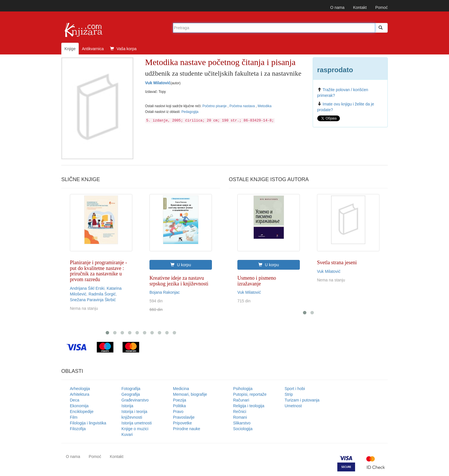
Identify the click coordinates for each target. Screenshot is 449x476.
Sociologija (243, 429)
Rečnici (240, 412)
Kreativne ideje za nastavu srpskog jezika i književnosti (179, 281)
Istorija (127, 406)
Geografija (131, 394)
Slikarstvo (242, 423)
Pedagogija (190, 112)
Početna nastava (243, 106)
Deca (75, 400)
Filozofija (78, 429)
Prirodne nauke (187, 429)
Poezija (180, 400)
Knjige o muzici (135, 429)
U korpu (181, 265)
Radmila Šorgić (102, 294)
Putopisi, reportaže (250, 394)
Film (74, 417)
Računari (241, 400)
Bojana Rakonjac (165, 292)
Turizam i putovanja (302, 400)
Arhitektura (80, 394)
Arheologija (80, 389)
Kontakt (360, 7)
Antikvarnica (93, 49)
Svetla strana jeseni (337, 263)
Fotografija (131, 389)
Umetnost (293, 406)
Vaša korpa (123, 49)
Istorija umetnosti (137, 423)
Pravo (178, 412)
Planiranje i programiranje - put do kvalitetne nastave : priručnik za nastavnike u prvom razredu (98, 271)
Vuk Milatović (158, 83)
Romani (240, 417)
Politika (179, 406)
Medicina (181, 389)
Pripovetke (182, 423)
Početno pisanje (215, 106)
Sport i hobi (295, 389)
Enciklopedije (82, 412)
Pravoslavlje (184, 417)
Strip (289, 394)
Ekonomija (79, 406)
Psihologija (243, 389)
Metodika (265, 106)
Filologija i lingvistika (88, 423)
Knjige (70, 49)
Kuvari (127, 434)
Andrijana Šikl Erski (87, 288)
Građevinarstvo (135, 400)
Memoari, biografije (190, 394)
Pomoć (381, 7)
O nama (337, 7)
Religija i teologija (249, 406)
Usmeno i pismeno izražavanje (257, 281)
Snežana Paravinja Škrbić (93, 300)
